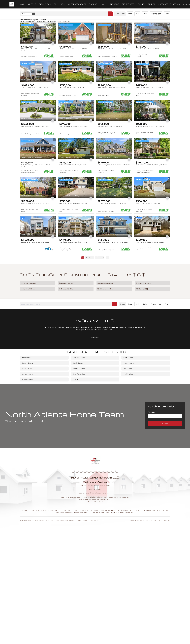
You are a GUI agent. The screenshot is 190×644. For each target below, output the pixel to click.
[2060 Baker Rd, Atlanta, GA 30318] (152, 33)
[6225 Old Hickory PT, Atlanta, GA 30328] (38, 188)
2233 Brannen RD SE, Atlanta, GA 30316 (73, 165)
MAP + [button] (104, 4)
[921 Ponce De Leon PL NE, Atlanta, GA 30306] (152, 149)
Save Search (120, 14)
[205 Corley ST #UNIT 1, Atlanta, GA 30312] (38, 226)
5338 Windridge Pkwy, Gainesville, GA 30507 (113, 242)
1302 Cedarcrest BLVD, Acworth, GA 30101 (112, 49)
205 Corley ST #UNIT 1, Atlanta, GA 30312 (35, 242)
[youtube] (97, 471)
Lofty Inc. (141, 521)
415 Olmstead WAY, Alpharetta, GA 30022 (150, 88)
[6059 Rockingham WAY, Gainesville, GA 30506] (114, 149)
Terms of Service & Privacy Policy (31, 521)
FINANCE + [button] (94, 4)
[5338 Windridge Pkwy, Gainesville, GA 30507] (114, 226)
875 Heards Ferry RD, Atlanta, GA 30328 (35, 126)
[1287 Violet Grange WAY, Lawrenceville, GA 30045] (38, 149)
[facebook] (73, 471)
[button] (12, 4)
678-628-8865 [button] (128, 4)
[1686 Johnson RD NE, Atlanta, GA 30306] (114, 72)
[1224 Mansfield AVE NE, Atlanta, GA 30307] (152, 110)
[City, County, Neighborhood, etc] (68, 304)
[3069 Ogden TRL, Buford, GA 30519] (152, 188)
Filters (167, 14)
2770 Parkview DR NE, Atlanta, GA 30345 (112, 203)
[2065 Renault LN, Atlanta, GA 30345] (114, 110)
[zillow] (85, 471)
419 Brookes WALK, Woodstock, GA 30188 (74, 49)
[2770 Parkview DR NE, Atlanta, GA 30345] (114, 188)
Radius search (28, 14)
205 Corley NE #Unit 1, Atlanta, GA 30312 (35, 88)
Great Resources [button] (77, 4)
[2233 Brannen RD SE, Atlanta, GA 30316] (76, 149)
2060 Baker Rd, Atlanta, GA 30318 (147, 49)
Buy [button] (56, 4)
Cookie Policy (49, 521)
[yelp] (89, 471)
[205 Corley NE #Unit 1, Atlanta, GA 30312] (38, 72)
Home (22, 4)
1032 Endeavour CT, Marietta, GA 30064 (73, 126)
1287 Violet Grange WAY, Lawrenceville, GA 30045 (36, 166)
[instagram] (93, 471)
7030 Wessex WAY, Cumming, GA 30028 (150, 242)
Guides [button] (151, 4)
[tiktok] (101, 471)
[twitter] (81, 471)
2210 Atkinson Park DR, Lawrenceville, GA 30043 (36, 50)
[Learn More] (95, 338)
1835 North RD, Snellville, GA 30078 (72, 88)
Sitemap (85, 521)
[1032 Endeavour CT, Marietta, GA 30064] (76, 110)
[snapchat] (105, 471)
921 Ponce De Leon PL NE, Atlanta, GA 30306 (151, 165)
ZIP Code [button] (115, 4)
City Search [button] (45, 4)
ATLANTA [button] (141, 4)
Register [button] (181, 4)
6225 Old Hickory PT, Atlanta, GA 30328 (35, 203)
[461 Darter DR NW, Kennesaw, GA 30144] (76, 188)
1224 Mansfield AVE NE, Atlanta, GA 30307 (150, 126)
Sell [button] (63, 4)
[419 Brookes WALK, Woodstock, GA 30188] (76, 33)
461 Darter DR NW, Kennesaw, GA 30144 (73, 203)
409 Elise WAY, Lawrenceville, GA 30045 (73, 242)
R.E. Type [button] (32, 4)
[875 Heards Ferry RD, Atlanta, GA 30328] (38, 110)
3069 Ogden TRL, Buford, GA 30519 (148, 203)
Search (122, 304)
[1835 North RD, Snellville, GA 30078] (76, 72)
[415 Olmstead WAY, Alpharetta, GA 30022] (152, 72)
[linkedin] (77, 471)
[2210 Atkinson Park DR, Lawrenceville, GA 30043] (38, 33)
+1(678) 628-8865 (95, 489)
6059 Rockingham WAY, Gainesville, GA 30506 (114, 165)
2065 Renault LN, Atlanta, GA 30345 (110, 126)
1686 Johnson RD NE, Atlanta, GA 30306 (111, 88)
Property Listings (75, 521)
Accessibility (94, 521)
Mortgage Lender (167, 4)
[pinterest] (109, 471)
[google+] (113, 471)
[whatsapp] (117, 471)
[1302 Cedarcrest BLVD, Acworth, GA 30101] (114, 33)
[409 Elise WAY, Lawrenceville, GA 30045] (76, 226)
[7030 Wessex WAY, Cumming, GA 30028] (152, 226)
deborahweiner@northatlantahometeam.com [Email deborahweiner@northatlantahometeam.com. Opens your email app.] (95, 493)
